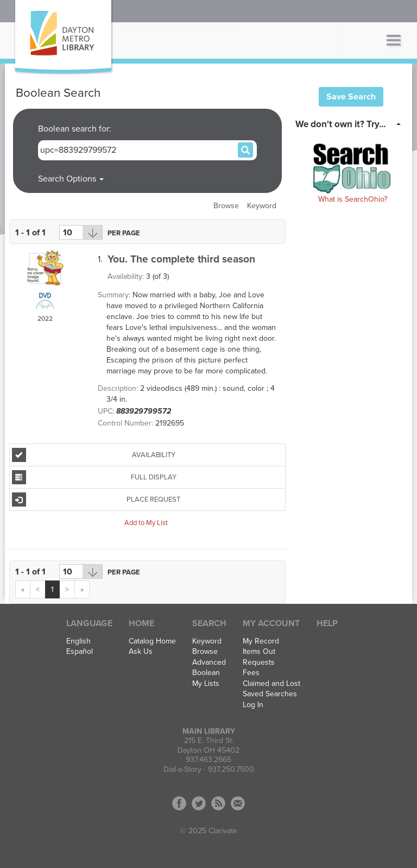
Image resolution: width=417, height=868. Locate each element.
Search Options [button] (71, 179)
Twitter (199, 803)
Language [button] (89, 623)
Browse (226, 206)
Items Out (259, 652)
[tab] (351, 123)
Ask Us (141, 652)
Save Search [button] (351, 97)
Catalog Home (152, 641)
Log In (253, 705)
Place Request (96, 499)
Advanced (209, 663)
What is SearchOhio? (353, 199)
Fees (251, 673)
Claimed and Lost (271, 684)
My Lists (206, 684)
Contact (238, 803)
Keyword (262, 206)
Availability (94, 455)
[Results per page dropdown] (81, 232)
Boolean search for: (76, 129)
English (78, 641)
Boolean (206, 673)
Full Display (94, 477)
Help (327, 623)
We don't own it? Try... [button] (340, 124)
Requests (259, 663)
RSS (218, 803)
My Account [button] (271, 623)
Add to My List (146, 522)
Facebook (179, 803)
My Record (261, 641)
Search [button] (209, 623)
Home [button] (141, 623)
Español (80, 652)
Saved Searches (270, 694)
